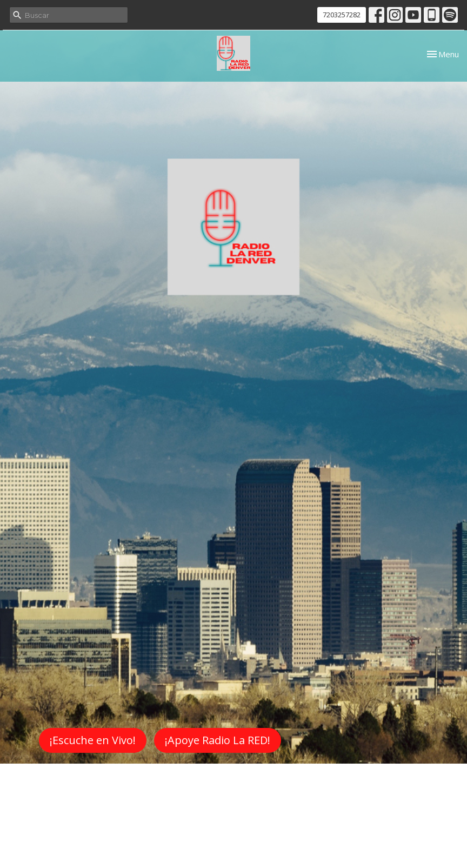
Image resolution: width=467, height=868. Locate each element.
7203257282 (342, 15)
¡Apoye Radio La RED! (218, 740)
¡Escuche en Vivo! (93, 740)
